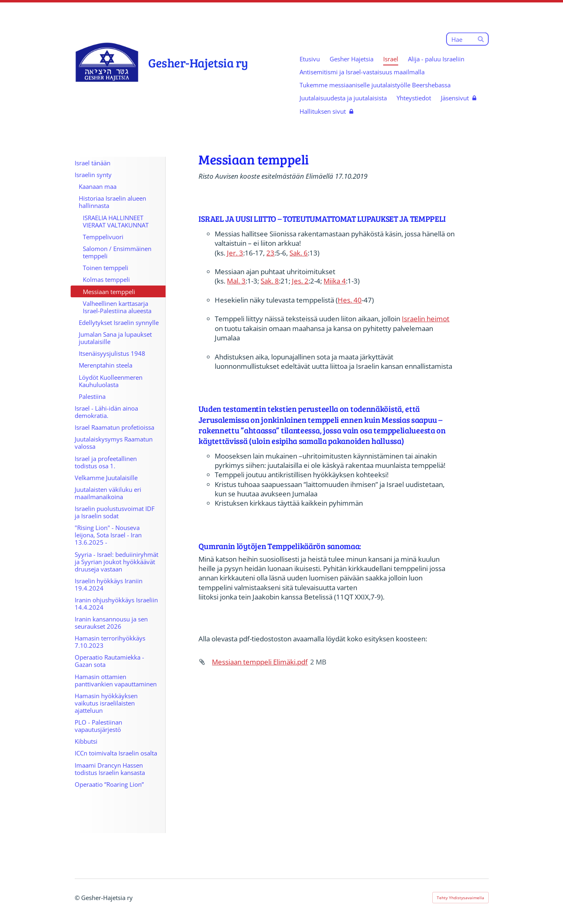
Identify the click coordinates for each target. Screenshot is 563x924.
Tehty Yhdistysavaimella (461, 898)
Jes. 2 (300, 281)
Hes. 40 (350, 300)
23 (270, 253)
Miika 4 (335, 281)
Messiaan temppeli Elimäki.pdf (260, 662)
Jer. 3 (235, 253)
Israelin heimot (426, 319)
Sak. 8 (270, 281)
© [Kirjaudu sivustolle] (78, 898)
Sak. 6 (299, 253)
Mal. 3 (236, 281)
